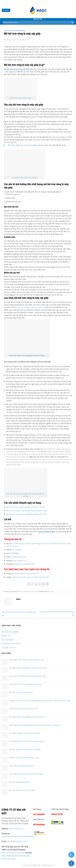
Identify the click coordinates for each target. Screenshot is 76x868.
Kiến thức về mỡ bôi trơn (18, 31)
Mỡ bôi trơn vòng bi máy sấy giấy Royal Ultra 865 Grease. (27, 511)
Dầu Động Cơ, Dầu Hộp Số (11, 644)
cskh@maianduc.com (19, 557)
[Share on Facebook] (32, 584)
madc (26, 40)
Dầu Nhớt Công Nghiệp (10, 632)
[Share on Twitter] (36, 584)
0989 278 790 (38, 19)
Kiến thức (7, 31)
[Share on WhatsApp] (29, 584)
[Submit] (72, 22)
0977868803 (17, 550)
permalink (51, 591)
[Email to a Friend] (40, 584)
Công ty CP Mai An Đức (47, 531)
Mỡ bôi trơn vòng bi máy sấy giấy (20, 98)
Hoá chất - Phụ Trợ (8, 648)
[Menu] (6, 10)
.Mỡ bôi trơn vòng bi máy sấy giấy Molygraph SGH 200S (26, 514)
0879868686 (39, 825)
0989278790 (57, 814)
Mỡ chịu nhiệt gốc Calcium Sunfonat (23, 145)
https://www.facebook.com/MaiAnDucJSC (18, 836)
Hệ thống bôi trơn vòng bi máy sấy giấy (24, 177)
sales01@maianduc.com (17, 841)
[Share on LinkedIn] (47, 584)
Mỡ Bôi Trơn (6, 636)
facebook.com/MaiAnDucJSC (24, 564)
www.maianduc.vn (19, 560)
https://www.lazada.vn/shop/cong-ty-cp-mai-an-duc (31, 577)
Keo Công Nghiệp (8, 640)
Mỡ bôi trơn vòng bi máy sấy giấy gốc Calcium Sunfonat (27, 355)
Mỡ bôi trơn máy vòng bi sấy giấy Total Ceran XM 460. (26, 507)
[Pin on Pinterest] (44, 584)
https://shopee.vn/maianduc (13, 853)
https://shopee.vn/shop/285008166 (25, 573)
